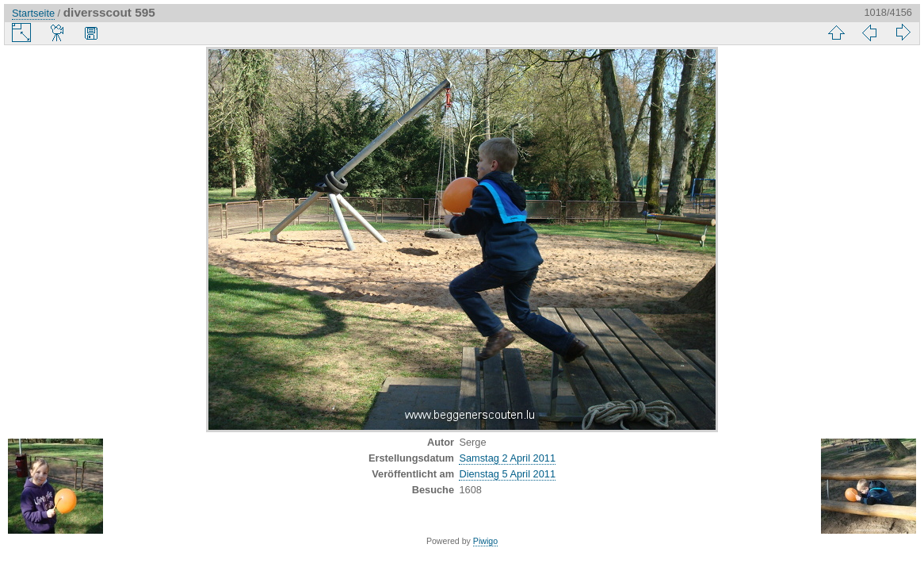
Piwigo (485, 541)
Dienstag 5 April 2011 (507, 474)
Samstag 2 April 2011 (507, 458)
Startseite (33, 13)
